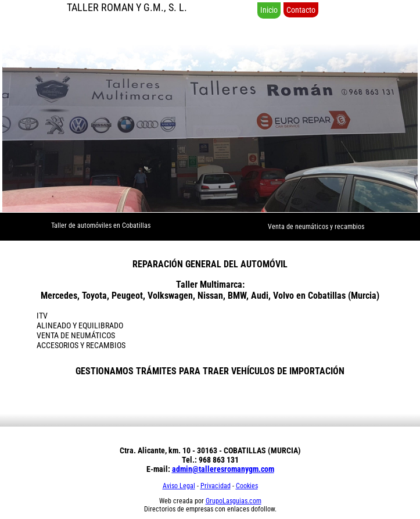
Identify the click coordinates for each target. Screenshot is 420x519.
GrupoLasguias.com (234, 501)
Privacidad (216, 486)
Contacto (301, 10)
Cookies (247, 486)
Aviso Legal (179, 486)
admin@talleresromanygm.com (223, 469)
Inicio (269, 10)
